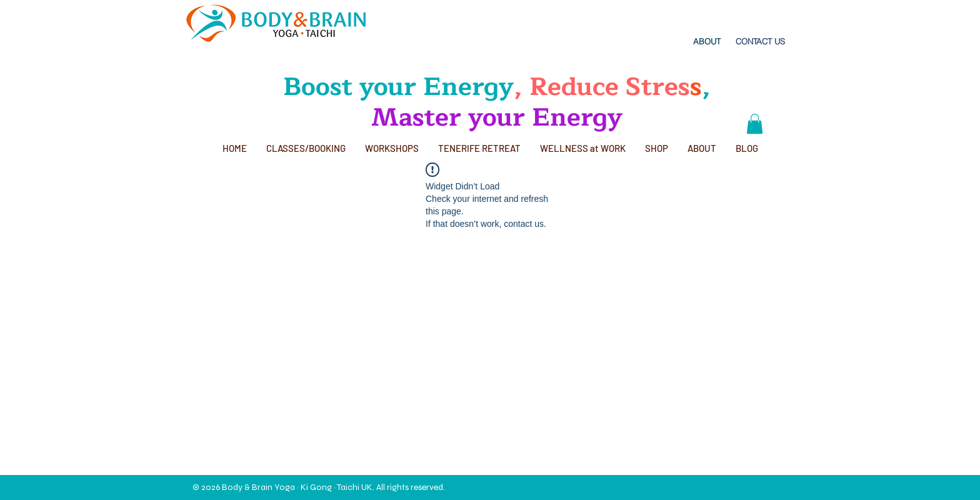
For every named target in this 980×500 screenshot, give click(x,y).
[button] (755, 124)
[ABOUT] (707, 42)
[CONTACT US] (760, 42)
